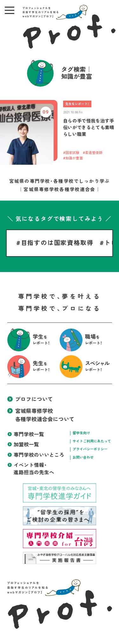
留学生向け (81, 433)
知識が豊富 (74, 158)
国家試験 (72, 153)
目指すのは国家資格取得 (57, 243)
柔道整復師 (94, 153)
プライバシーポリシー (90, 449)
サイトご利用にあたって (92, 441)
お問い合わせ (83, 458)
